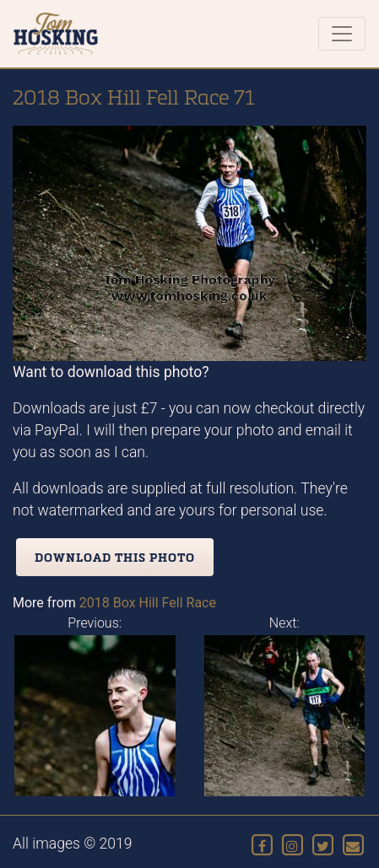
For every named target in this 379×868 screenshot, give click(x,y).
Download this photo (115, 557)
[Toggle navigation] (342, 34)
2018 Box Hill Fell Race (148, 603)
